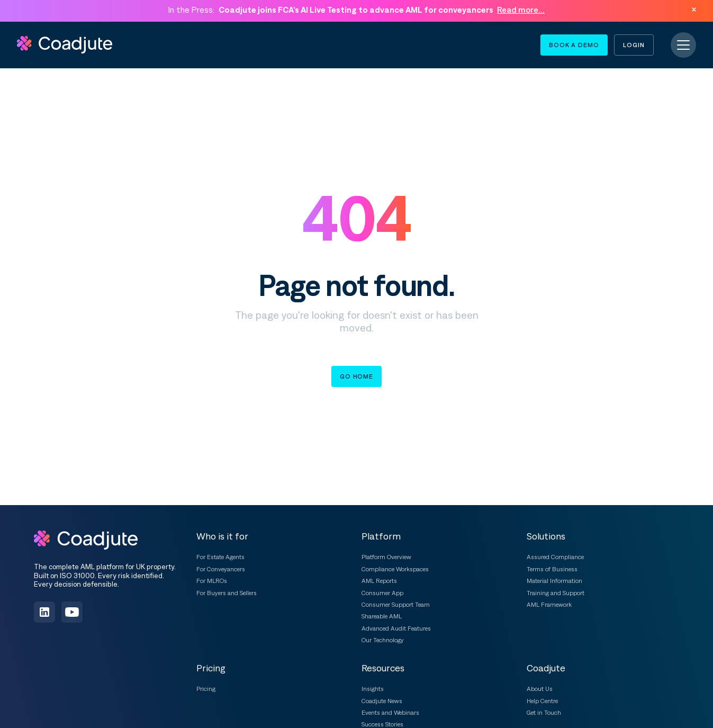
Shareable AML (382, 616)
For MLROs (212, 581)
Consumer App (382, 593)
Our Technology (383, 640)
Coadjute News (382, 701)
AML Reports (379, 581)
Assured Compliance (555, 557)
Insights (373, 689)
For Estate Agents (220, 557)
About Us (540, 689)
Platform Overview (386, 557)
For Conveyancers (221, 569)
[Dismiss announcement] (694, 10)
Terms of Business (552, 569)
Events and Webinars (390, 713)
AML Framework (549, 605)
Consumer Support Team (396, 605)
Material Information (554, 581)
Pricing (206, 689)
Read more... (521, 10)
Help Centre (542, 701)
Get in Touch (544, 713)
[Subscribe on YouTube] (72, 612)
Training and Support (556, 593)
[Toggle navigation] (683, 45)
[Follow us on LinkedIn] (44, 612)
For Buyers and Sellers (227, 593)
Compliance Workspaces (395, 569)
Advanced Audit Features (396, 628)
